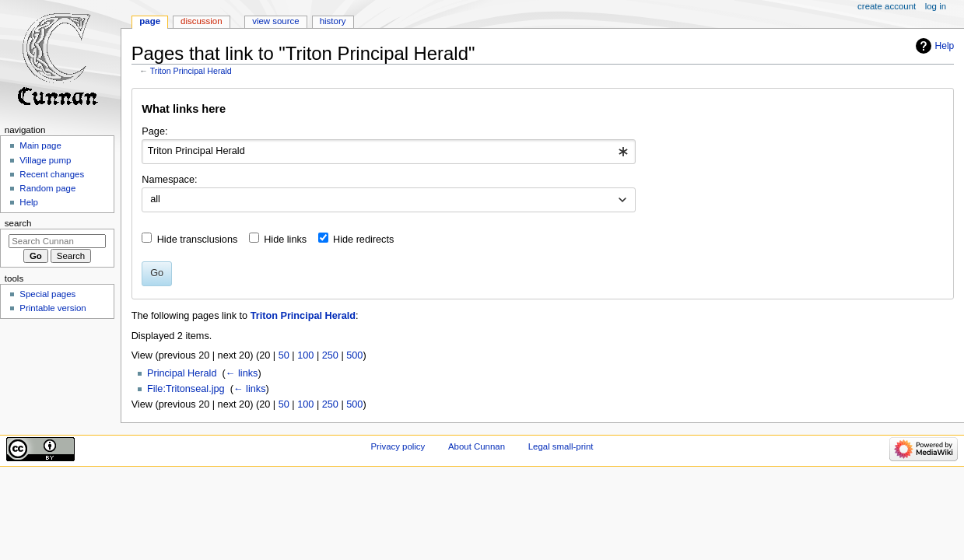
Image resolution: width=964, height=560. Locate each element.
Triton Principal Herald (191, 71)
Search (18, 223)
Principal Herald (182, 373)
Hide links (285, 240)
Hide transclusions (198, 240)
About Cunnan (477, 446)
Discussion (201, 21)
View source (275, 21)
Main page (40, 145)
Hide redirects (363, 240)
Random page (47, 188)
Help (945, 46)
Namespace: (169, 180)
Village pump (45, 160)
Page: (154, 131)
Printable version (53, 308)
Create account (887, 6)
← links (242, 373)
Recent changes (52, 174)
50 (284, 355)
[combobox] (389, 152)
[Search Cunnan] (57, 241)
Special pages (47, 294)
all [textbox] (155, 199)
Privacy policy (398, 446)
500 (354, 355)
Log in (936, 6)
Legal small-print (561, 446)
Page (150, 21)
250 (330, 355)
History (333, 21)
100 (305, 355)
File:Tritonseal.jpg (186, 389)
